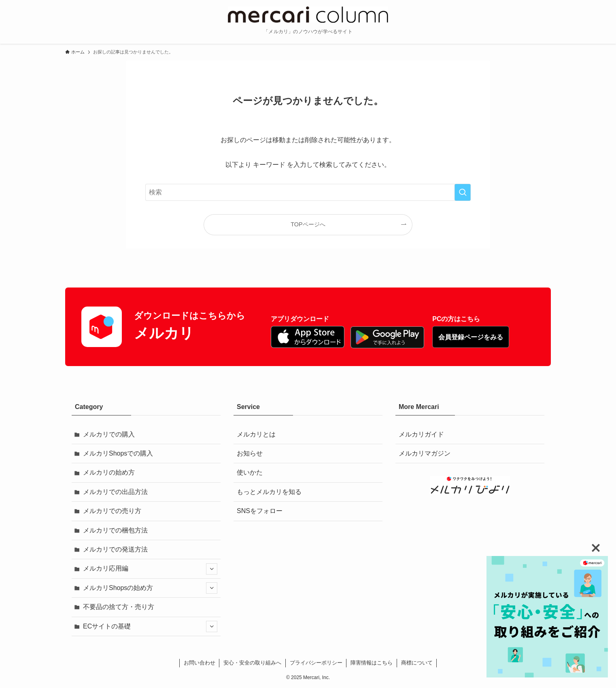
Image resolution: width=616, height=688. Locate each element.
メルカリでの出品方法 (115, 492)
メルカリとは (256, 434)
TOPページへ (308, 224)
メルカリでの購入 (109, 434)
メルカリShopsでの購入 (118, 453)
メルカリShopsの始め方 (150, 588)
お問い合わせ (200, 663)
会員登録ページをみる (471, 337)
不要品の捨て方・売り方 (119, 607)
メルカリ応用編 (150, 569)
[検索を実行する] (463, 192)
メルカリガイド (421, 434)
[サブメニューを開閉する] (212, 569)
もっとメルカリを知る (269, 492)
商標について (417, 663)
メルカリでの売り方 (112, 511)
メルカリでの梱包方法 (115, 530)
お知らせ (250, 453)
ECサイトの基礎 (150, 626)
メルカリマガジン (425, 453)
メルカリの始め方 (109, 472)
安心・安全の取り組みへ (252, 663)
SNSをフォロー (260, 511)
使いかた (250, 472)
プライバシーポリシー (316, 663)
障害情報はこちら (372, 663)
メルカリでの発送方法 (115, 549)
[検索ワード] (308, 192)
